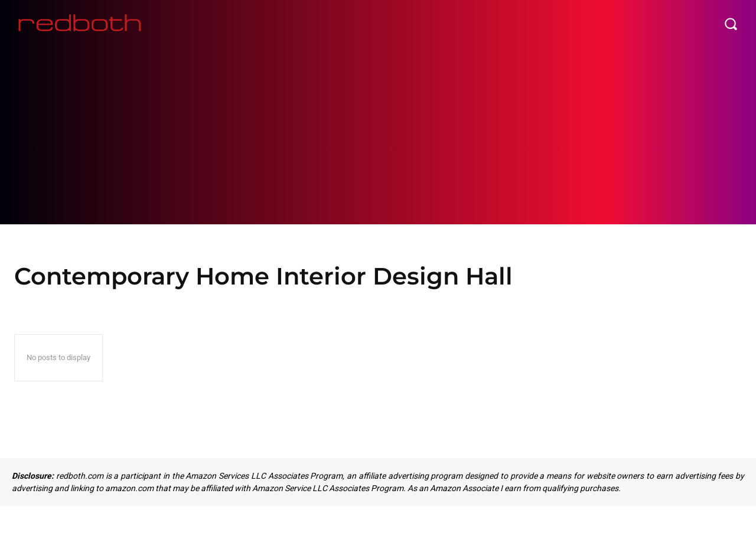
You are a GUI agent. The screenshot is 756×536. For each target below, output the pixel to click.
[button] (731, 24)
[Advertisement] (378, 136)
